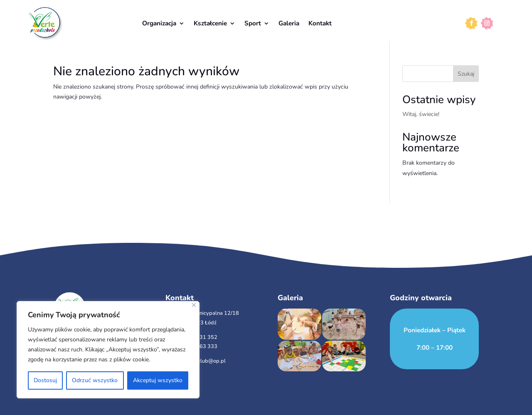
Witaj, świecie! (421, 114)
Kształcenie (210, 23)
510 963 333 (201, 346)
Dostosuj (45, 380)
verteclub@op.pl (205, 361)
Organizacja (159, 23)
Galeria (289, 23)
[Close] (194, 305)
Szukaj (466, 74)
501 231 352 (201, 337)
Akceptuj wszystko (158, 380)
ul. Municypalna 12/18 (212, 313)
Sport (253, 23)
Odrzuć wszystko (95, 380)
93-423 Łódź (201, 323)
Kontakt (320, 23)
